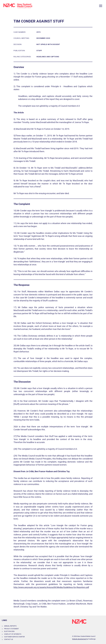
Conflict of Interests (13, 634)
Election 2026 (9, 631)
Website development (79, 639)
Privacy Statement (11, 629)
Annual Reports (10, 626)
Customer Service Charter (14, 637)
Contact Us (9, 639)
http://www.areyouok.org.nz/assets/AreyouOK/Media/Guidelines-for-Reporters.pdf (51, 587)
